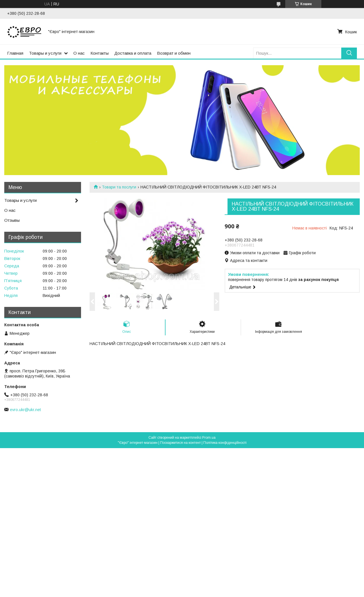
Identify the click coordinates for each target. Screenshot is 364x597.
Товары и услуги (45, 53)
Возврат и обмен (174, 53)
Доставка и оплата (133, 53)
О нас (79, 53)
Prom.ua (209, 438)
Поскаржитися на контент (180, 443)
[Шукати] (349, 53)
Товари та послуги (119, 187)
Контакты (100, 53)
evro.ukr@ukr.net (25, 410)
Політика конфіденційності (225, 443)
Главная (15, 53)
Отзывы (12, 220)
